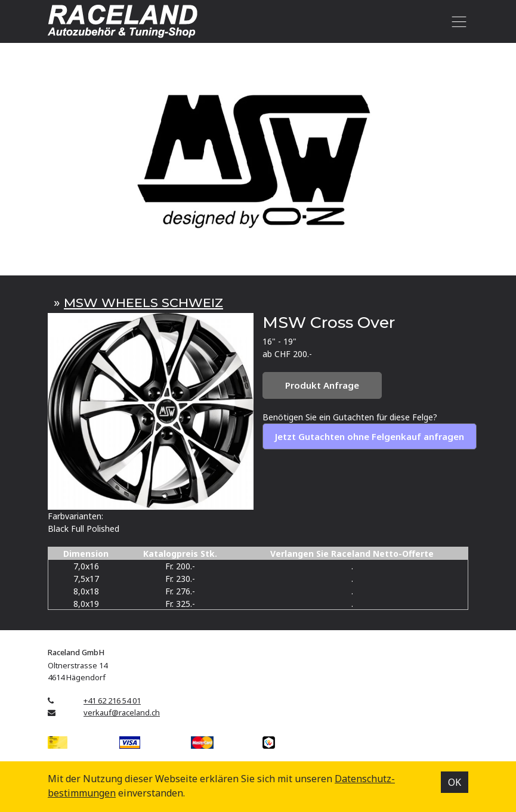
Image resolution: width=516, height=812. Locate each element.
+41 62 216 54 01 (112, 701)
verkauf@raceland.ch (122, 712)
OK (455, 782)
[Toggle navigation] (457, 21)
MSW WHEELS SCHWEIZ (143, 303)
